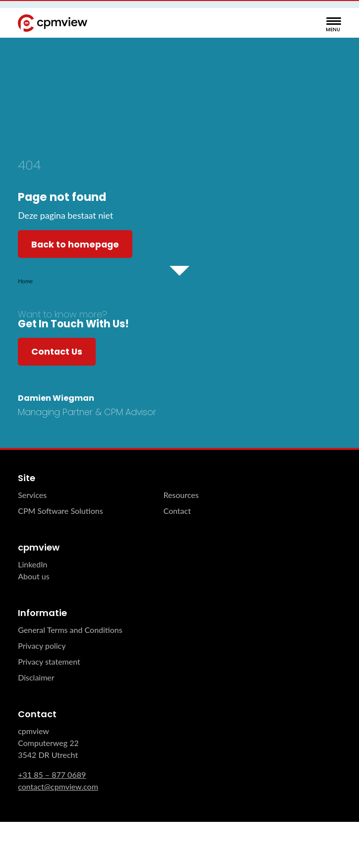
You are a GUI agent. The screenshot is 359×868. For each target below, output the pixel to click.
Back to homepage (75, 244)
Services (32, 495)
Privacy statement (49, 661)
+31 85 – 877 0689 (52, 775)
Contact (177, 511)
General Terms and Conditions (70, 630)
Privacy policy (42, 646)
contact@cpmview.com (58, 786)
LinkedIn (32, 564)
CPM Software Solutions (60, 511)
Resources (181, 495)
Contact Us (57, 351)
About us (33, 576)
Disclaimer (36, 677)
